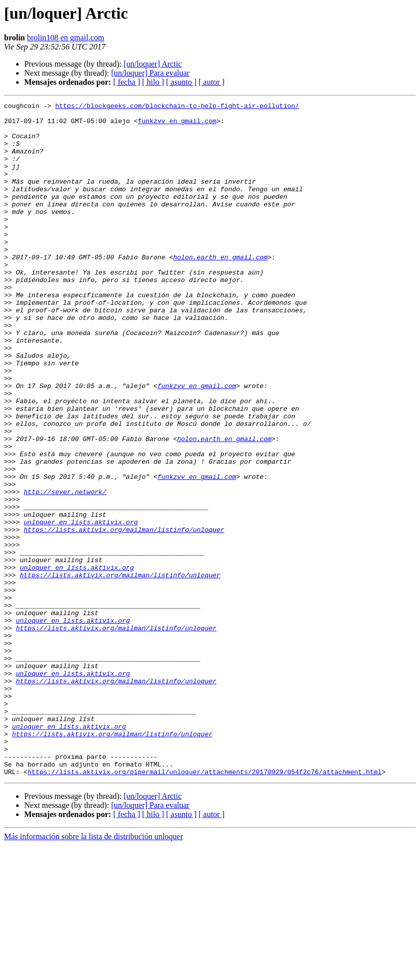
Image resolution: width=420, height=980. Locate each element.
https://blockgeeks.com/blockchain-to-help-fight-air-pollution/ (177, 107)
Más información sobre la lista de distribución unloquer (94, 971)
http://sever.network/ (65, 570)
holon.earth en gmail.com (220, 289)
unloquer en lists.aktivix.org (81, 607)
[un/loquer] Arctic (153, 64)
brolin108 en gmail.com (66, 38)
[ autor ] (212, 82)
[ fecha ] (126, 82)
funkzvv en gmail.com (177, 125)
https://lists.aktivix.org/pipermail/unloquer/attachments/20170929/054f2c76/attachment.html (205, 906)
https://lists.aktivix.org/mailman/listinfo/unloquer (124, 616)
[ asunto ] (181, 82)
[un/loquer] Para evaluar (150, 73)
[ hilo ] (153, 82)
